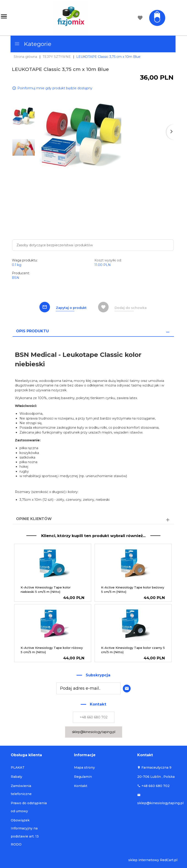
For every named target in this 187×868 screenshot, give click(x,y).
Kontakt (81, 786)
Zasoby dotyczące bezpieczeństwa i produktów (55, 245)
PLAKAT (18, 767)
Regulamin (83, 777)
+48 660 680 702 (94, 717)
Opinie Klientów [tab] (34, 519)
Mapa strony (84, 767)
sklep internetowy (144, 860)
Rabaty (16, 777)
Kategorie (33, 44)
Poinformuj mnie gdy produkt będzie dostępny (55, 88)
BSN (16, 278)
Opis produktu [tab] (32, 331)
